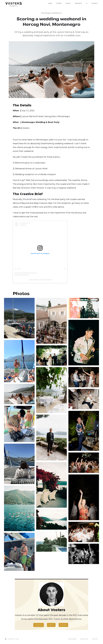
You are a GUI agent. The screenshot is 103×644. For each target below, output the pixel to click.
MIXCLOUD (84, 639)
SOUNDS (59, 3)
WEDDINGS (78, 3)
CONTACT (95, 3)
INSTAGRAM (72, 639)
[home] (14, 3)
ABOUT (51, 625)
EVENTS (68, 3)
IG (87, 3)
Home (50, 3)
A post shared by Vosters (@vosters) (40, 280)
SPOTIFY (95, 639)
